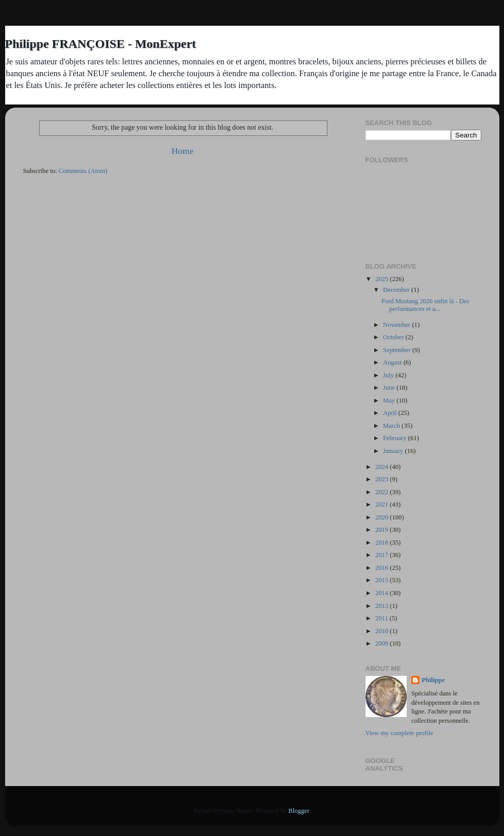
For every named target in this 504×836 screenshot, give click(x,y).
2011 (383, 618)
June (390, 388)
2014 (383, 593)
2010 (383, 631)
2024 (383, 467)
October (394, 337)
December (397, 290)
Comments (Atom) (83, 171)
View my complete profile (399, 733)
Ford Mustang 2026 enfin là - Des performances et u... (425, 305)
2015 (383, 580)
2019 (383, 530)
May (390, 400)
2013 (383, 606)
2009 (383, 643)
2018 (383, 543)
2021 (383, 504)
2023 (383, 479)
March (392, 426)
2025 (383, 279)
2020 (383, 517)
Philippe (433, 680)
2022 (383, 492)
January (394, 451)
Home (183, 151)
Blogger (299, 811)
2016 (383, 568)
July (389, 375)
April (391, 413)
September (398, 350)
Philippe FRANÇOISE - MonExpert (101, 44)
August (393, 362)
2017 (383, 555)
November (397, 325)
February (396, 438)
